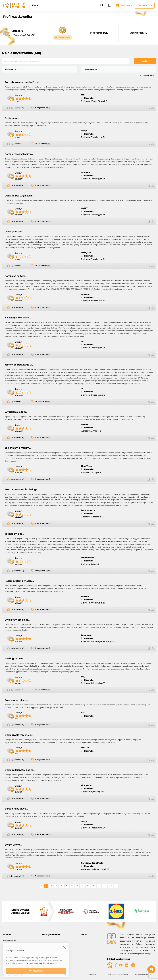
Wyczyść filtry (148, 76)
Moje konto (47, 939)
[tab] (21, 935)
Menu (35, 5)
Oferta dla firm (145, 5)
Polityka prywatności (144, 974)
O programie (87, 939)
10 (93, 886)
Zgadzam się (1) (17, 144)
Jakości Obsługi (21, 911)
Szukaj (145, 61)
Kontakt (84, 942)
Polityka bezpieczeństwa (118, 974)
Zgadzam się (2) (18, 571)
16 (105, 886)
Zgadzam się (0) (18, 108)
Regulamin (92, 974)
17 (111, 886)
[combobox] (39, 69)
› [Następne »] (116, 886)
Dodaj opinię (126, 5)
